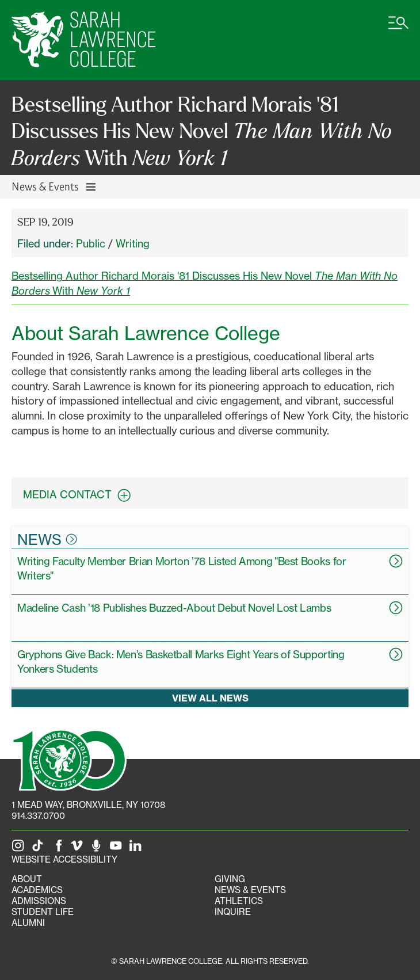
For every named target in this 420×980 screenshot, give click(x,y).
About (27, 879)
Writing (133, 243)
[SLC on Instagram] (20, 849)
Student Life (43, 912)
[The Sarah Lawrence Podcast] (98, 849)
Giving (230, 879)
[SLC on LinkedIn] (138, 849)
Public (91, 243)
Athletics (239, 901)
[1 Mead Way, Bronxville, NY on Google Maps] (88, 805)
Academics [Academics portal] (37, 890)
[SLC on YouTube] (118, 849)
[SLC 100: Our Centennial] (69, 758)
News (47, 539)
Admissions (39, 901)
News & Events (250, 890)
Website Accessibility (64, 859)
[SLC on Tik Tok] (40, 849)
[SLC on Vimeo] (79, 849)
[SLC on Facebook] (59, 849)
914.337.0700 (38, 816)
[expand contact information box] (127, 495)
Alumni (28, 923)
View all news (210, 697)
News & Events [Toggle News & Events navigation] (54, 186)
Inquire (233, 912)
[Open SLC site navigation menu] (398, 29)
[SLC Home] (83, 40)
